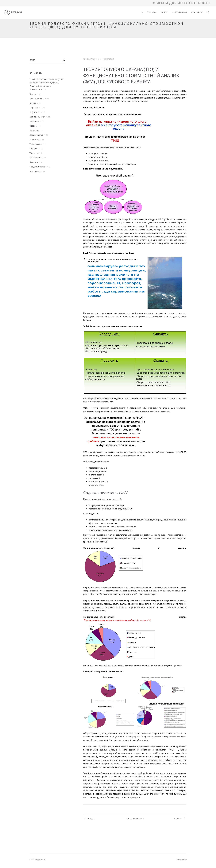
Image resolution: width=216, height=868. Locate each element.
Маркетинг (35, 108)
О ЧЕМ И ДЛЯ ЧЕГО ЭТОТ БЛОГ (181, 3)
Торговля (34, 153)
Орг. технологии (37, 117)
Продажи (34, 130)
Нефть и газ (35, 112)
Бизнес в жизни (37, 99)
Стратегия (34, 139)
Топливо (33, 149)
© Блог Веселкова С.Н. (38, 859)
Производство (36, 135)
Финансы (34, 162)
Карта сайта (182, 859)
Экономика (35, 171)
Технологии (35, 144)
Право (32, 126)
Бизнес (33, 94)
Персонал (34, 121)
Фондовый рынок (38, 167)
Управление (35, 158)
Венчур (33, 103)
